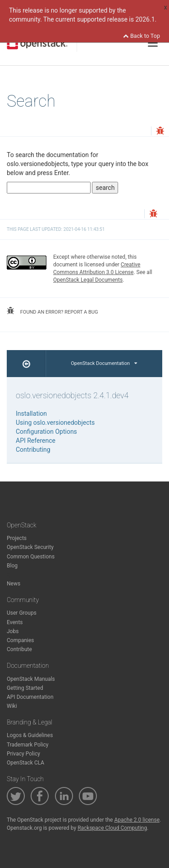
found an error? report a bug (52, 311)
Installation (31, 414)
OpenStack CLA (25, 763)
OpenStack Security (30, 547)
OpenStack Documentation (104, 363)
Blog (12, 566)
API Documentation (30, 697)
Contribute (19, 649)
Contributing (33, 450)
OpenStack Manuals (31, 679)
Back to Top (142, 36)
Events (15, 622)
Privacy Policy (23, 754)
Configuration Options (46, 432)
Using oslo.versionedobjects (55, 423)
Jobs (13, 631)
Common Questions (31, 557)
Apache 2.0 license (137, 820)
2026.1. (146, 19)
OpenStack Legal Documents (88, 280)
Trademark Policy (28, 745)
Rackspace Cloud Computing (112, 828)
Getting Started (25, 688)
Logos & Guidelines (30, 735)
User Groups (22, 613)
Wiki (12, 706)
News (14, 584)
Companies (21, 640)
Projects (17, 538)
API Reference (36, 441)
